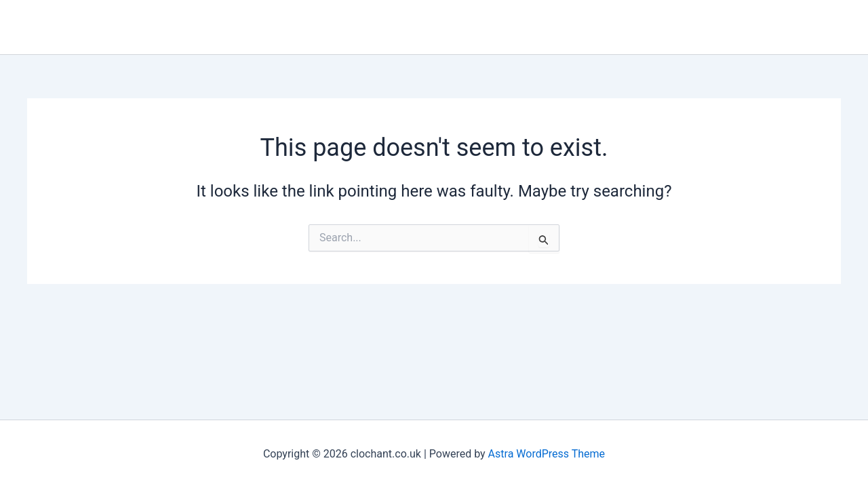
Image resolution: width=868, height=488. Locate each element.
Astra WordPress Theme (547, 454)
